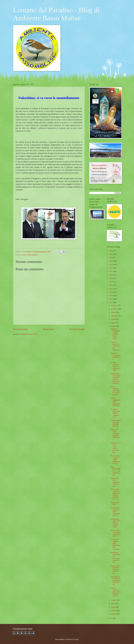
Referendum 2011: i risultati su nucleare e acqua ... (115, 482)
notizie (24, 255)
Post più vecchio (77, 329)
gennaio (114, 614)
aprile (113, 604)
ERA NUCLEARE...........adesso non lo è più (116, 471)
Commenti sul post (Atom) (29, 334)
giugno (114, 326)
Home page (49, 329)
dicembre (114, 305)
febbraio (114, 610)
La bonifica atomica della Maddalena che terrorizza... (115, 544)
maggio (114, 600)
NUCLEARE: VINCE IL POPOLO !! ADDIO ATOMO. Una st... (116, 494)
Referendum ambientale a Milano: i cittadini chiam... (116, 523)
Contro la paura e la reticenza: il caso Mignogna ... (116, 346)
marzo (113, 607)
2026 (111, 251)
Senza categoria (32, 255)
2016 (111, 285)
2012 (111, 299)
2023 (111, 261)
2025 (111, 254)
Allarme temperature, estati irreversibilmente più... (116, 402)
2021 (111, 268)
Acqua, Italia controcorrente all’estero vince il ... (116, 533)
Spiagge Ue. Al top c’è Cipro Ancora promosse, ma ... (116, 448)
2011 (111, 303)
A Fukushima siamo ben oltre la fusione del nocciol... (115, 512)
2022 (111, 265)
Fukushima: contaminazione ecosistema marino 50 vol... (116, 557)
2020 (111, 272)
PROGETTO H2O (115, 503)
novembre (115, 309)
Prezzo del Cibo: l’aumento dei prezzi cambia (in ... (115, 434)
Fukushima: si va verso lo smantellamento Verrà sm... (116, 581)
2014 (111, 292)
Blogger (76, 639)
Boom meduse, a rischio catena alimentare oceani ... (116, 460)
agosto (113, 319)
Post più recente (20, 329)
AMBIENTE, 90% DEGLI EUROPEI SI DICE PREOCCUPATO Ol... (116, 379)
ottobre (114, 312)
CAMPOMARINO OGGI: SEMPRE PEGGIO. (116, 423)
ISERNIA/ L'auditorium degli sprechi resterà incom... (115, 334)
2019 (111, 275)
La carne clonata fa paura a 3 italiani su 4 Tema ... (115, 366)
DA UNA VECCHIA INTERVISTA (116, 356)
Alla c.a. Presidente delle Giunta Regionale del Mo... (116, 592)
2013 (111, 296)
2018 (111, 278)
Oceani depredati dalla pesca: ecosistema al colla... (116, 391)
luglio (113, 323)
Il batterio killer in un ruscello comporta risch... (115, 413)
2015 (111, 289)
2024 (111, 258)
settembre (115, 316)
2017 (111, 282)
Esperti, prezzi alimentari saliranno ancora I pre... (116, 570)
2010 (111, 618)
